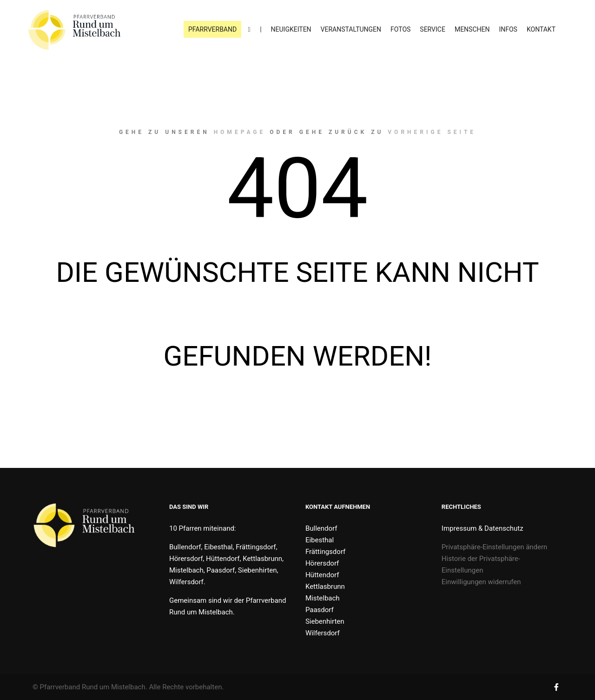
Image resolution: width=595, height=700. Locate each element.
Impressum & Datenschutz (483, 528)
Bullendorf (321, 528)
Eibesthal (320, 540)
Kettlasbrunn (325, 587)
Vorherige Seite (432, 132)
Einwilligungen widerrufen (481, 582)
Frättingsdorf (325, 552)
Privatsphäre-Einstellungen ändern (495, 547)
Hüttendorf (322, 575)
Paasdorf (320, 610)
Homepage (240, 132)
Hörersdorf (322, 563)
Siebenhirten (325, 621)
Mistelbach (323, 598)
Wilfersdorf (323, 633)
